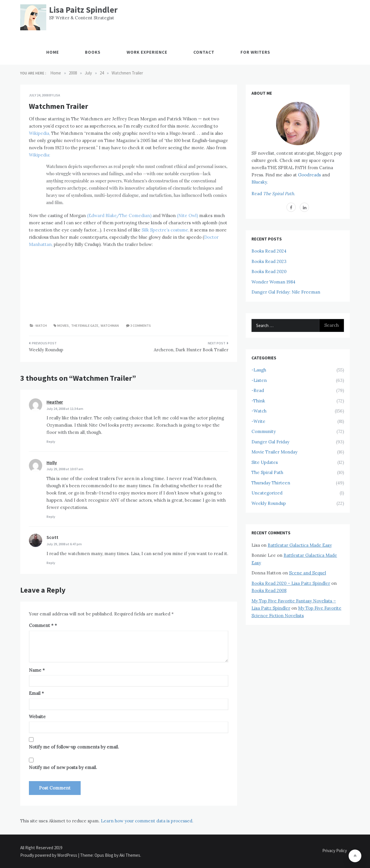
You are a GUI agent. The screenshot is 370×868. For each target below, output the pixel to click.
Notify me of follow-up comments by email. (74, 747)
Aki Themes (130, 855)
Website (37, 717)
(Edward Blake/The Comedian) (119, 215)
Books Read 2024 (269, 251)
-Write (258, 421)
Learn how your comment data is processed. (147, 821)
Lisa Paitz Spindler (83, 10)
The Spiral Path (267, 472)
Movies (63, 325)
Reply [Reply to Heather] (51, 442)
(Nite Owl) (187, 215)
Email (36, 693)
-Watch (41, 325)
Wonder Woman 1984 (273, 282)
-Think (258, 401)
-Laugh (259, 370)
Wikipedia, (39, 133)
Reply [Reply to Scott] (51, 563)
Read (273, 194)
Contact (204, 52)
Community (264, 431)
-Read (258, 390)
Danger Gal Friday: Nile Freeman (286, 292)
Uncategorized (267, 493)
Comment (41, 625)
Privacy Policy (335, 851)
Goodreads (309, 175)
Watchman (110, 325)
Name (37, 670)
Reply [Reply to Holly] (51, 517)
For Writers (255, 52)
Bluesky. (260, 182)
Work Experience (147, 52)
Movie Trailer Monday (274, 452)
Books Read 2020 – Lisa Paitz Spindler (291, 583)
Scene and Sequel (308, 573)
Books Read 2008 (269, 590)
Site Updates (265, 462)
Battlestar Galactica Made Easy (300, 545)
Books (93, 52)
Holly (52, 462)
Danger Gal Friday (270, 442)
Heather (55, 402)
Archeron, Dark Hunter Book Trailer (191, 350)
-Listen (259, 380)
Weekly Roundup (46, 350)
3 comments (141, 325)
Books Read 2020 (269, 271)
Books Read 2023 (269, 261)
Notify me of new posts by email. (63, 767)
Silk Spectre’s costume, (165, 230)
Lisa (57, 95)
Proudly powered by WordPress (49, 855)
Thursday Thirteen (271, 483)
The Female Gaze (85, 325)
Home (53, 52)
